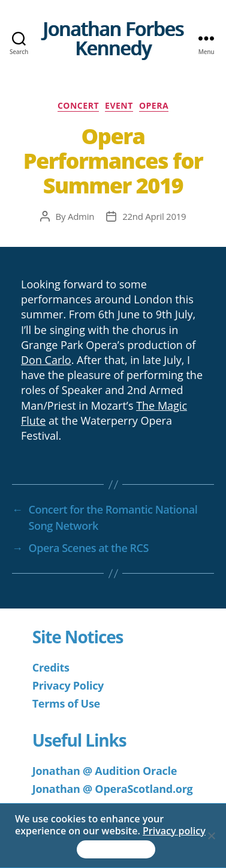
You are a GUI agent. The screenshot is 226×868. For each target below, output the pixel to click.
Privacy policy (174, 831)
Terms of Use (66, 703)
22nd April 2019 (154, 216)
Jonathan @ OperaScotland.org (113, 789)
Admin (81, 216)
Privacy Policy (68, 685)
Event (119, 106)
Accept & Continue (116, 850)
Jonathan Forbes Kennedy (113, 38)
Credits (51, 667)
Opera (154, 106)
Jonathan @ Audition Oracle (105, 771)
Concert (78, 106)
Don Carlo (46, 360)
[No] (211, 836)
